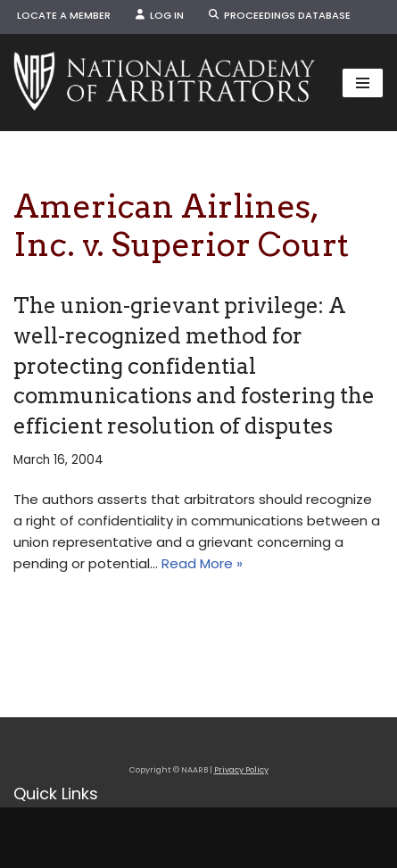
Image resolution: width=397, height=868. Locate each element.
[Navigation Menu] (363, 83)
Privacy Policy (241, 770)
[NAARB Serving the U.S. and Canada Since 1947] (164, 83)
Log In (160, 15)
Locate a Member (64, 15)
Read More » (202, 563)
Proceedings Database (280, 15)
